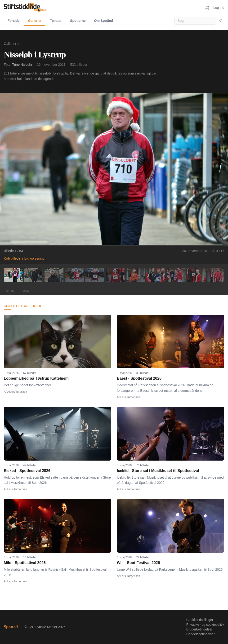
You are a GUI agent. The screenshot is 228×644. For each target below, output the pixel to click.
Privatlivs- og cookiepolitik (205, 625)
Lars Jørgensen (130, 397)
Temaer (56, 21)
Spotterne (78, 21)
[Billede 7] (135, 275)
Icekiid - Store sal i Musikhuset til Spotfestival (158, 471)
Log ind (219, 8)
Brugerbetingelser (199, 629)
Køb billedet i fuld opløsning (24, 258)
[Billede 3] (54, 275)
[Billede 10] (197, 275)
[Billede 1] (13, 275)
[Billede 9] (176, 275)
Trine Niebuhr (22, 65)
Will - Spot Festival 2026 (139, 563)
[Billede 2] (34, 275)
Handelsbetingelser (201, 634)
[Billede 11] (217, 275)
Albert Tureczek (17, 392)
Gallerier (35, 21)
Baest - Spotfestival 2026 (139, 378)
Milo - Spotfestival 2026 (25, 563)
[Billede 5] (95, 275)
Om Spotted (104, 21)
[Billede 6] (115, 275)
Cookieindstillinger (200, 620)
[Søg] (221, 21)
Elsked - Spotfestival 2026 (27, 471)
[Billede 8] (156, 275)
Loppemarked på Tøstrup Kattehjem (36, 378)
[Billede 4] (74, 275)
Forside (14, 21)
